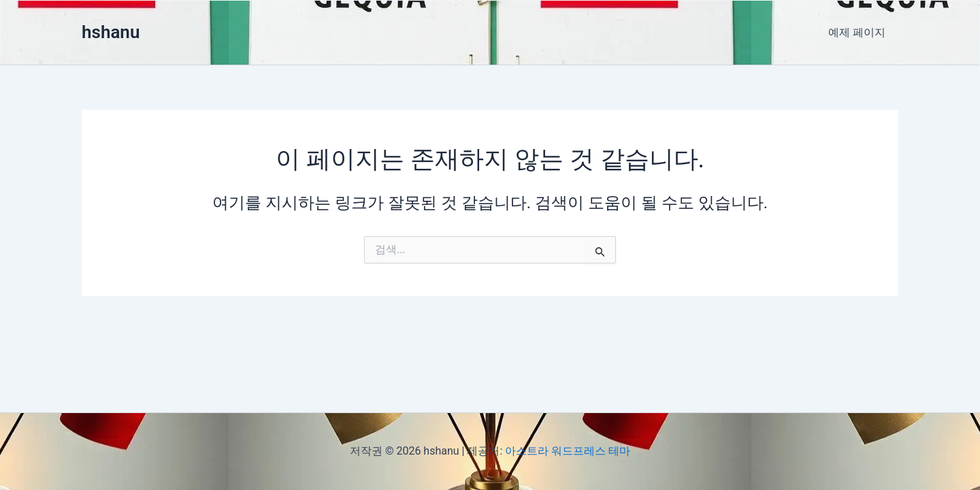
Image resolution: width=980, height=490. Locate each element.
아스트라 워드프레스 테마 (568, 451)
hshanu (111, 32)
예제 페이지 (859, 32)
